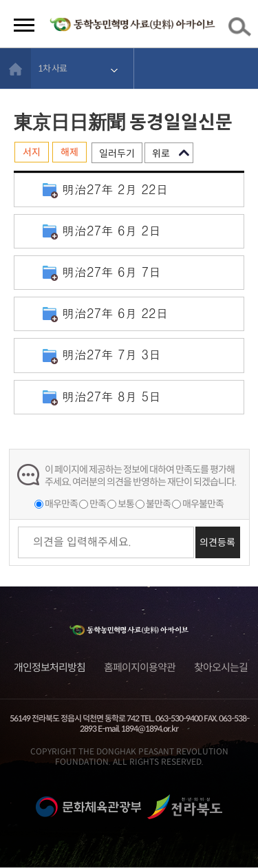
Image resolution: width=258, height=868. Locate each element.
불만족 (158, 504)
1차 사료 (52, 68)
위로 (161, 154)
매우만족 (61, 504)
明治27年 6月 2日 (111, 230)
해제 (69, 152)
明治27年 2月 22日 (115, 189)
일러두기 (117, 154)
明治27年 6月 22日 (115, 313)
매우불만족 (203, 504)
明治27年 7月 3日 (111, 354)
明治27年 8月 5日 (111, 396)
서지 (32, 152)
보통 (126, 504)
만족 (98, 504)
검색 (242, 30)
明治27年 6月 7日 (111, 272)
